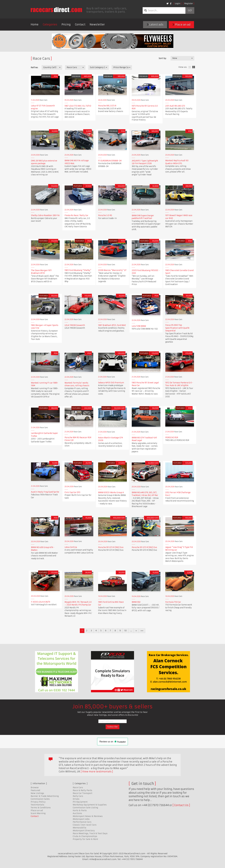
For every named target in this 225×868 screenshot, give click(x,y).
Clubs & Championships (85, 836)
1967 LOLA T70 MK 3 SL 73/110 (78, 106)
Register (189, 3)
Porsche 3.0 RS (105, 215)
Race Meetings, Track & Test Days (90, 833)
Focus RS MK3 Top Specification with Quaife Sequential (177, 328)
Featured (35, 790)
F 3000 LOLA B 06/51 (41, 602)
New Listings (37, 793)
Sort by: (163, 58)
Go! (190, 10)
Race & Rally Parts (82, 790)
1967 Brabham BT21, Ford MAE (112, 325)
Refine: (34, 67)
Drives (76, 799)
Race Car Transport (83, 793)
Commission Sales (40, 799)
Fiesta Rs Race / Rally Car (76, 215)
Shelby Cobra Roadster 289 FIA (45, 215)
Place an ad (181, 25)
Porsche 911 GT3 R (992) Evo (111, 547)
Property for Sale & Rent (85, 839)
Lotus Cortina (71, 547)
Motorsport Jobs (81, 819)
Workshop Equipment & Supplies (90, 805)
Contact (80, 24)
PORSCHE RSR (172, 438)
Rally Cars (78, 796)
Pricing (66, 24)
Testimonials (37, 805)
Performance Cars (82, 822)
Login (178, 3)
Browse (35, 787)
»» (142, 631)
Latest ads (155, 25)
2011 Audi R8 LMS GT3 (175, 106)
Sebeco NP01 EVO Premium (111, 383)
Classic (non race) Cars (85, 825)
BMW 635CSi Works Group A (111, 493)
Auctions (77, 813)
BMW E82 (136, 602)
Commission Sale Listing (85, 808)
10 (125, 631)
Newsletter (97, 24)
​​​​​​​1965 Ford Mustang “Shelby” (78, 270)
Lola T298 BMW (139, 326)
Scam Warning (38, 813)
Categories (50, 24)
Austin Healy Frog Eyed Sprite (45, 492)
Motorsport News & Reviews (88, 816)
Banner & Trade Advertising (45, 796)
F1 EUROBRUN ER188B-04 (110, 161)
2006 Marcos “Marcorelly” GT (112, 270)
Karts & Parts (80, 810)
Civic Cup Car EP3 (72, 492)
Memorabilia (79, 828)
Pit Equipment (80, 802)
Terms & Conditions (41, 808)
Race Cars (78, 787)
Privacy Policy (38, 802)
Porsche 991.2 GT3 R (107, 106)
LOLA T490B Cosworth (75, 325)
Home (35, 24)
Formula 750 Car (173, 602)
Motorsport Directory (84, 831)
